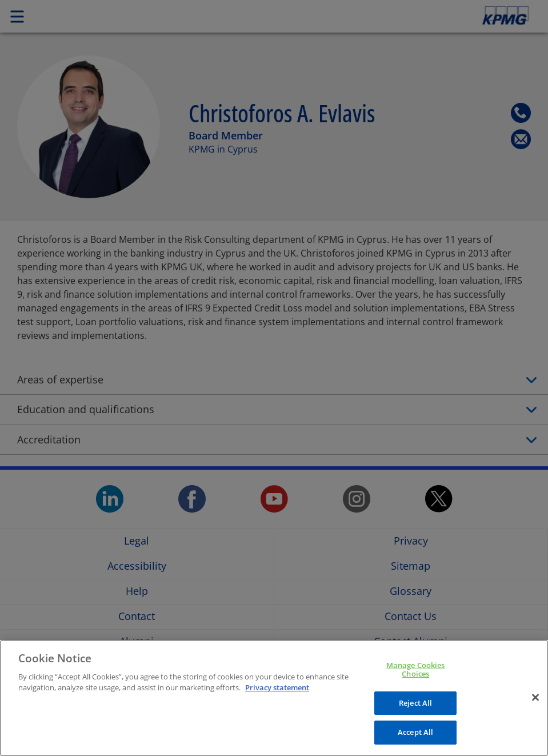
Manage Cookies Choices (416, 670)
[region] (274, 698)
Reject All (415, 703)
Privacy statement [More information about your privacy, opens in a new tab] (277, 687)
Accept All (415, 732)
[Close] (535, 698)
